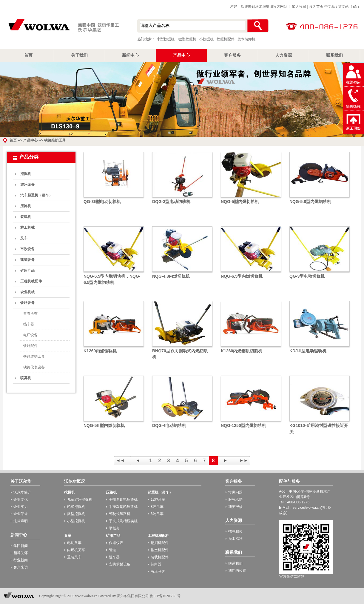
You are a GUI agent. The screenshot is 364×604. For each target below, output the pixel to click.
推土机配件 (160, 550)
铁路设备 (27, 303)
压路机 (26, 206)
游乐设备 (27, 185)
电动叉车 (74, 543)
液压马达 (158, 571)
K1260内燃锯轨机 (100, 351)
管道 (112, 550)
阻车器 (114, 557)
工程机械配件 (31, 281)
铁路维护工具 (55, 140)
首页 (28, 55)
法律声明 (21, 521)
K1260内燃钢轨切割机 (242, 351)
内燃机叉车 (76, 550)
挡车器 (29, 324)
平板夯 (114, 528)
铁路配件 (30, 346)
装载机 (26, 217)
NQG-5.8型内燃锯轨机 (310, 202)
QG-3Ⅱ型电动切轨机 (102, 202)
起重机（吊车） (160, 492)
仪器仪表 (116, 543)
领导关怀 (21, 553)
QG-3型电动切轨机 (307, 276)
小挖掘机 (206, 39)
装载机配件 (160, 557)
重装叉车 (74, 557)
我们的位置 (237, 571)
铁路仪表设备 (34, 367)
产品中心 (181, 55)
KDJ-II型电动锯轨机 (308, 351)
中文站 (330, 7)
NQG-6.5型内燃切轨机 (242, 276)
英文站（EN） (350, 7)
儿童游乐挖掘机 (80, 500)
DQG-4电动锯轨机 (169, 425)
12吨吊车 (158, 500)
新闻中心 (130, 55)
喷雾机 (26, 378)
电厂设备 (30, 335)
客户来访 (21, 567)
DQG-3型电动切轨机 (171, 202)
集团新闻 (21, 546)
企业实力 (21, 507)
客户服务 (232, 55)
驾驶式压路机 (120, 514)
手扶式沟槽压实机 (123, 521)
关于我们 (79, 55)
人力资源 (283, 55)
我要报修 (235, 507)
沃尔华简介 (22, 492)
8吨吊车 (157, 507)
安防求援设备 (120, 564)
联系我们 (334, 55)
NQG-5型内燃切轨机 (240, 202)
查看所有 (30, 313)
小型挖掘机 (63, 27)
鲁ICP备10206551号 (165, 596)
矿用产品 (27, 271)
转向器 (156, 564)
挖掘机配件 (226, 39)
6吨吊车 (157, 514)
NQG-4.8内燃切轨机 (171, 276)
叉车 (24, 238)
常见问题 (235, 492)
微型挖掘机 (187, 39)
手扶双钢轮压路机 (123, 507)
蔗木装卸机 (246, 39)
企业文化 (21, 500)
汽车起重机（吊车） (36, 195)
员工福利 (235, 539)
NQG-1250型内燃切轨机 (243, 425)
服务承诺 (235, 500)
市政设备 (27, 249)
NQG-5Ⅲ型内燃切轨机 (104, 425)
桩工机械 (27, 228)
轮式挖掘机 (76, 507)
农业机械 (27, 292)
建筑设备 (27, 260)
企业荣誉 (21, 514)
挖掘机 (26, 174)
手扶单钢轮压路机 (123, 500)
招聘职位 (235, 531)
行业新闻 (21, 560)
